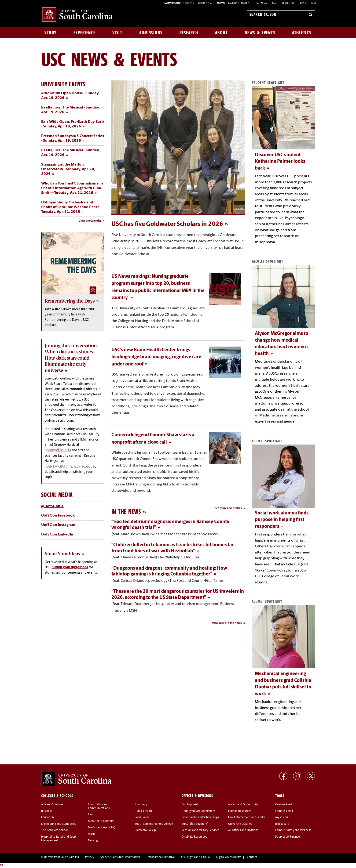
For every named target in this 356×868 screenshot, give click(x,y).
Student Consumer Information (120, 857)
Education (48, 817)
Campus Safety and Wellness (293, 830)
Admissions (151, 33)
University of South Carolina (61, 857)
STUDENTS (189, 3)
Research (189, 33)
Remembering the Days (70, 301)
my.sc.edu (282, 817)
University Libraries (240, 824)
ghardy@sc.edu (58, 450)
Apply (303, 3)
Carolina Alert (284, 805)
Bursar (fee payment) (195, 824)
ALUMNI (221, 3)
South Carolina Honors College (154, 824)
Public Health (143, 811)
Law (91, 815)
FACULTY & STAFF (205, 3)
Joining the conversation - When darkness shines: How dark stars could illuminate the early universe (72, 358)
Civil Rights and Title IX (196, 857)
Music (92, 834)
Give (314, 3)
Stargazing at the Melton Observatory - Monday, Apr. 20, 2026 (68, 169)
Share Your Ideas (62, 554)
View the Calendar (90, 221)
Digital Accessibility (228, 857)
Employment (190, 805)
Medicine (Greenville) (102, 828)
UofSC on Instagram (58, 525)
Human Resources (240, 811)
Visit (117, 33)
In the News (126, 512)
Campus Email (284, 811)
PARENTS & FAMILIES (239, 3)
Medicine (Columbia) (101, 821)
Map (275, 3)
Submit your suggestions (70, 567)
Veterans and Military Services (200, 830)
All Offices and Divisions (243, 830)
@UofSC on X (52, 506)
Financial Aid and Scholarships (200, 817)
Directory (288, 3)
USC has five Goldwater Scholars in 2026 (167, 224)
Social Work (142, 817)
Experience (84, 33)
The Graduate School (54, 830)
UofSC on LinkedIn (57, 535)
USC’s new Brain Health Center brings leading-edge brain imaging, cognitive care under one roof (156, 357)
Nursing (93, 841)
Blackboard (282, 824)
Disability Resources (194, 837)
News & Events (260, 33)
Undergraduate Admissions (198, 811)
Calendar (261, 3)
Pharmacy (141, 805)
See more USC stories (228, 508)
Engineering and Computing (59, 824)
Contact (252, 857)
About (222, 33)
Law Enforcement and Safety (246, 817)
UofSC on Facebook (58, 516)
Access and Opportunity (243, 805)
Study (51, 33)
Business (47, 811)
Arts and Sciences (52, 805)
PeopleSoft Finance (288, 837)
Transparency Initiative (161, 857)
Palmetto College (146, 830)
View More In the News (227, 623)
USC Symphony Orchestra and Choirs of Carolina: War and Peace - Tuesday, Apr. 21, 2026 (71, 207)
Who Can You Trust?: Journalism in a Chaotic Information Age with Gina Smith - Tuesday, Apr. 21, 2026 (72, 188)
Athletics (302, 33)
